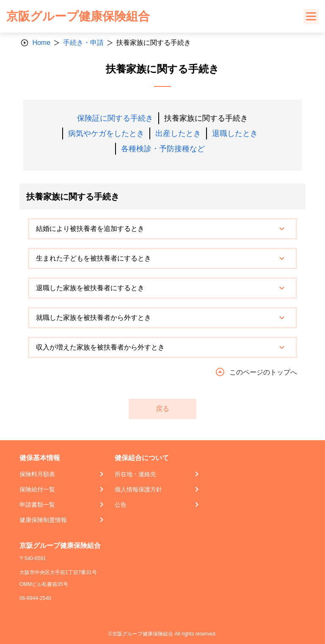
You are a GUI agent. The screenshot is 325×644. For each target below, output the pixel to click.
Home (41, 43)
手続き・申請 (83, 43)
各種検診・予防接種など (163, 149)
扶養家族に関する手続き (206, 118)
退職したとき (235, 133)
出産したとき (178, 133)
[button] (162, 229)
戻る (162, 409)
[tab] (162, 229)
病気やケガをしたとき (106, 133)
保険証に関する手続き (115, 118)
